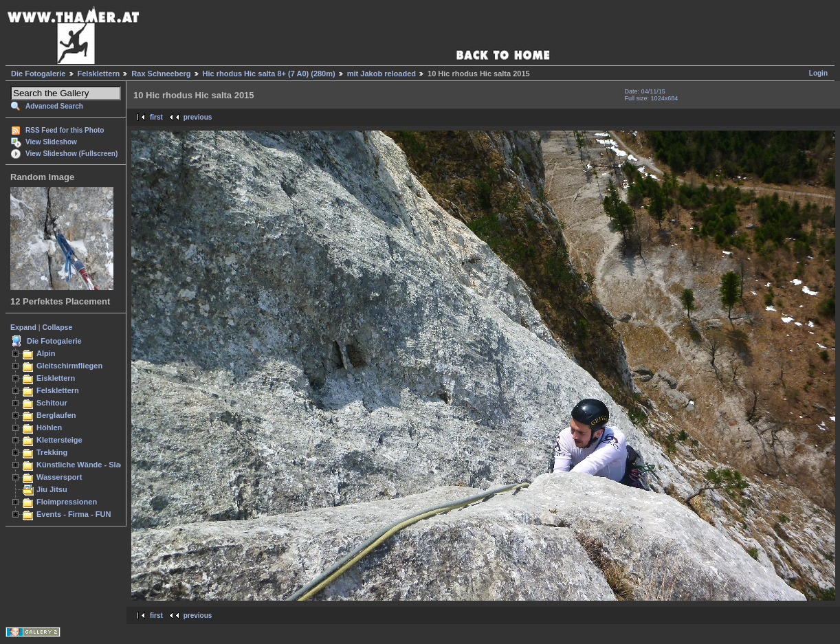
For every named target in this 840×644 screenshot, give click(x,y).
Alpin (46, 353)
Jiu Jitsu (52, 489)
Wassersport (59, 477)
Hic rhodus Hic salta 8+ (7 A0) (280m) (269, 74)
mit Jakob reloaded (382, 74)
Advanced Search (54, 106)
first (156, 117)
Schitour (52, 403)
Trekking (52, 452)
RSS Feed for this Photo (65, 130)
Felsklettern (99, 74)
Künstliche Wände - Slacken (87, 465)
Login (818, 73)
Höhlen (49, 428)
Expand (23, 327)
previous (198, 117)
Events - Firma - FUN (74, 514)
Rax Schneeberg (161, 74)
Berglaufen (56, 415)
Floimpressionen (67, 502)
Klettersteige (59, 440)
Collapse (58, 327)
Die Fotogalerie (38, 74)
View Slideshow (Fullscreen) (71, 154)
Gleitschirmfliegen (69, 366)
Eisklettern (56, 378)
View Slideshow (51, 142)
